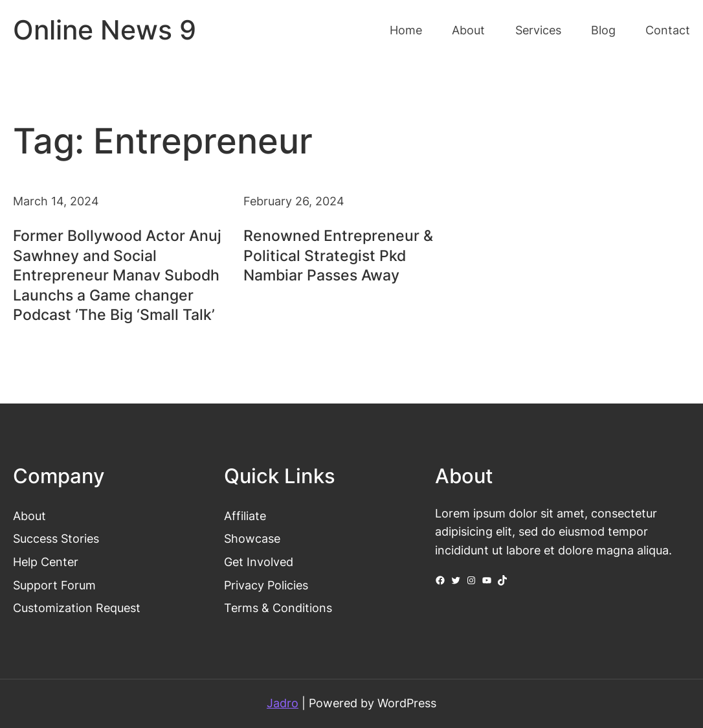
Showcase (252, 539)
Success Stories (56, 539)
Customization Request (77, 608)
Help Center (46, 562)
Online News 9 (105, 30)
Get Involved (259, 562)
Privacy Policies (266, 585)
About (29, 516)
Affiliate (245, 516)
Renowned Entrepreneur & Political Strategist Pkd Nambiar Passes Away (338, 255)
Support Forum (54, 585)
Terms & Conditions (278, 608)
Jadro (283, 703)
